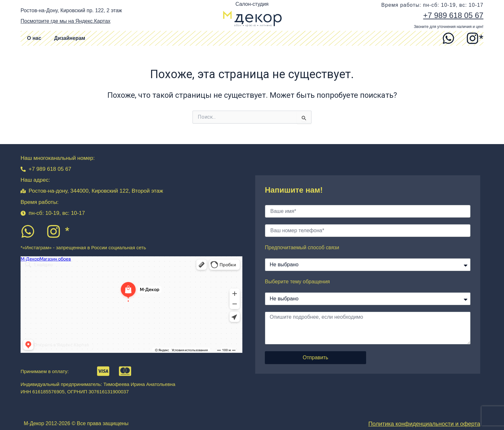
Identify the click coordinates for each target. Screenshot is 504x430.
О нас (34, 38)
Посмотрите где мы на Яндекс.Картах (66, 21)
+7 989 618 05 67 (453, 15)
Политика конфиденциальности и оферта (424, 424)
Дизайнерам (70, 38)
